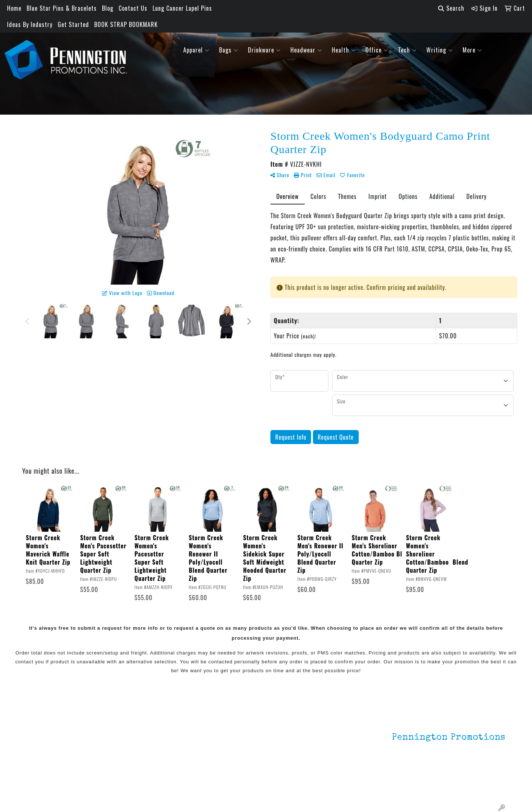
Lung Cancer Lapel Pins (182, 8)
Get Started (73, 24)
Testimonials (43, 756)
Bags (229, 50)
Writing (440, 50)
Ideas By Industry (30, 24)
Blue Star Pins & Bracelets (62, 8)
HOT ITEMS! (123, 746)
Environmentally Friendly (140, 735)
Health (344, 50)
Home (14, 8)
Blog (108, 8)
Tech (407, 50)
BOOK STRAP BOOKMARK (126, 24)
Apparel (196, 50)
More (472, 50)
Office (377, 50)
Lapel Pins (121, 725)
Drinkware (264, 50)
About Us (38, 735)
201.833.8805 (487, 778)
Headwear (306, 50)
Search (451, 8)
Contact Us (133, 8)
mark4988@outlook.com (473, 787)
